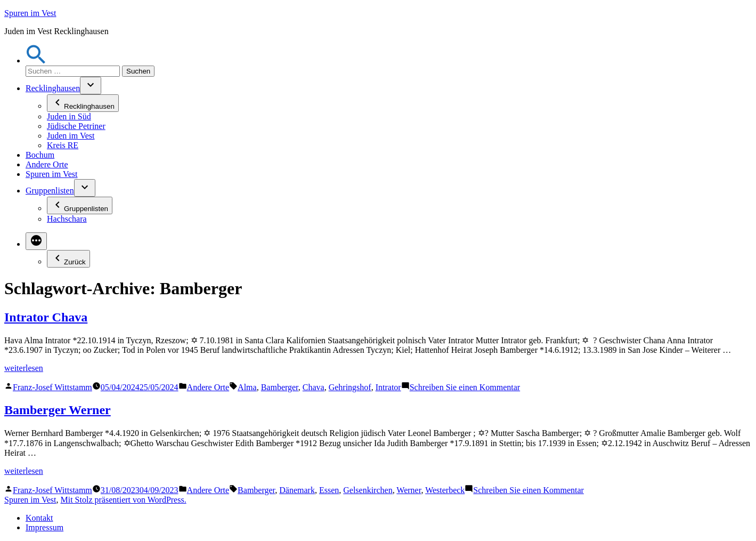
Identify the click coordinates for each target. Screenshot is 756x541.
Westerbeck (445, 490)
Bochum (40, 155)
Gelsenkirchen (368, 490)
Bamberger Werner (58, 410)
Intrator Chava (46, 317)
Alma (247, 387)
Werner (409, 490)
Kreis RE (63, 145)
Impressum (44, 527)
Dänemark (297, 490)
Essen (329, 490)
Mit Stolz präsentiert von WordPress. (123, 500)
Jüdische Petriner (76, 126)
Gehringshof (350, 387)
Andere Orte (47, 164)
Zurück (68, 259)
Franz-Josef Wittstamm (52, 387)
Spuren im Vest (30, 13)
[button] (36, 60)
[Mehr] (36, 241)
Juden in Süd (69, 116)
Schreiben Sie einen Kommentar (465, 387)
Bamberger (280, 387)
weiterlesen (24, 368)
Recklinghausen (53, 88)
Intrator (388, 387)
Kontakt (39, 518)
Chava (314, 387)
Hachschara (67, 219)
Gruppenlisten (50, 191)
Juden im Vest (71, 136)
